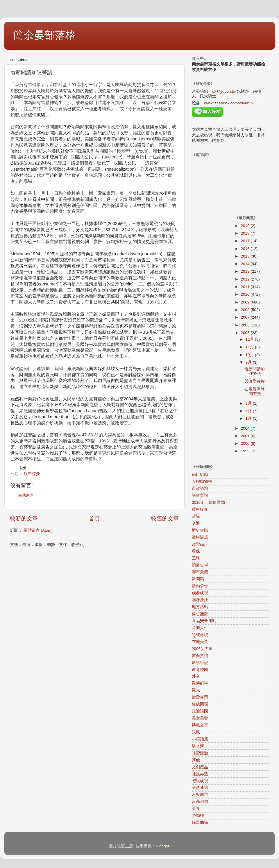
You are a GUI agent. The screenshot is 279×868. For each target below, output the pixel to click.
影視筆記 (200, 663)
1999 (246, 451)
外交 (196, 676)
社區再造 (200, 774)
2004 (246, 428)
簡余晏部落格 (44, 35)
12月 (250, 339)
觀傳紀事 (200, 683)
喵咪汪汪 (200, 600)
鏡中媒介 (32, 474)
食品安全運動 (204, 621)
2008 (246, 310)
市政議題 (200, 489)
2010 (246, 294)
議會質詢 (200, 495)
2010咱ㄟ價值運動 (208, 502)
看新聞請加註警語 (255, 371)
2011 (246, 287)
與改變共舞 (255, 381)
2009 (246, 302)
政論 (196, 516)
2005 (246, 333)
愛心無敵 (200, 614)
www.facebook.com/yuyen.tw (229, 103)
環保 (196, 551)
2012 (246, 279)
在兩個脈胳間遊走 (255, 391)
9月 (249, 362)
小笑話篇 (200, 739)
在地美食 (200, 642)
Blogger (162, 846)
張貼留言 (26, 495)
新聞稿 (198, 579)
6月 (249, 411)
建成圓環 (200, 704)
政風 (196, 732)
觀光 (196, 690)
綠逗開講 (200, 823)
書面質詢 (200, 656)
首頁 (94, 518)
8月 (249, 403)
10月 (250, 355)
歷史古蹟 (200, 530)
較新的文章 (24, 518)
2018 (246, 233)
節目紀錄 (200, 475)
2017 (246, 241)
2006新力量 (202, 649)
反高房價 (200, 802)
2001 (246, 436)
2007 (246, 317)
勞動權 (198, 816)
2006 (246, 325)
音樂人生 (200, 628)
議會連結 (200, 788)
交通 (196, 523)
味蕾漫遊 (200, 753)
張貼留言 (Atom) (38, 530)
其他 (196, 760)
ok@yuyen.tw (224, 91)
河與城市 (200, 795)
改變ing (198, 544)
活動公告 (200, 586)
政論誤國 (200, 711)
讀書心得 (200, 565)
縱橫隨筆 (200, 537)
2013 (246, 271)
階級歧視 (200, 781)
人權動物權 (202, 482)
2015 (246, 256)
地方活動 (200, 607)
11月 (250, 347)
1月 (249, 418)
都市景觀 (200, 572)
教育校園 (200, 670)
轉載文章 (200, 725)
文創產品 (200, 767)
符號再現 (200, 635)
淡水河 (198, 746)
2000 (246, 443)
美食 (196, 809)
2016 (246, 249)
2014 (246, 264)
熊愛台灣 (200, 697)
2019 (246, 226)
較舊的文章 (165, 518)
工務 (196, 558)
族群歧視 (200, 593)
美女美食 (200, 718)
